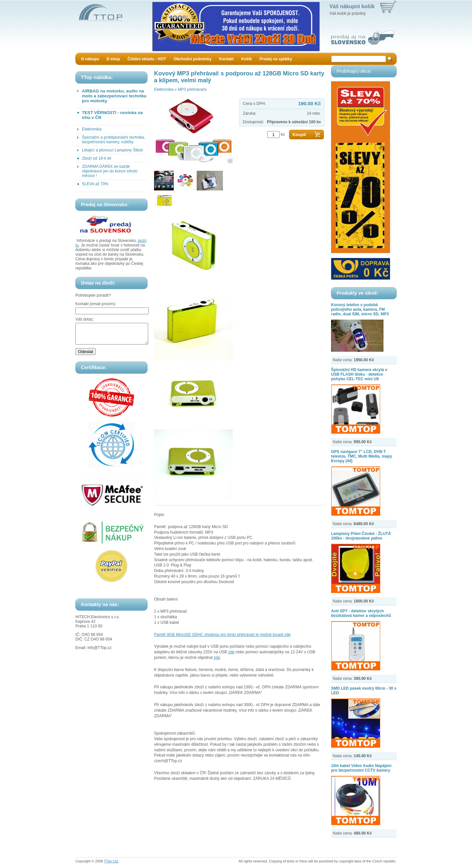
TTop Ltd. (111, 861)
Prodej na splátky (276, 59)
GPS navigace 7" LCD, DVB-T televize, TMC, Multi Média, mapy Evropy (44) (362, 456)
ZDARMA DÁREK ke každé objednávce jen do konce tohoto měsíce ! (110, 171)
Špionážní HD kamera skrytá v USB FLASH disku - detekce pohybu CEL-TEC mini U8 (359, 374)
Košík (247, 59)
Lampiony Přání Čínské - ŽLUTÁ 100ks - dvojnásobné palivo (361, 536)
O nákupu (90, 59)
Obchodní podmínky (192, 59)
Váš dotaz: (85, 319)
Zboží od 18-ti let (97, 158)
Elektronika (92, 129)
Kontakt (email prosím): (96, 304)
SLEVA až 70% (95, 184)
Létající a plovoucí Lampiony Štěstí (112, 150)
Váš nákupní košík (352, 6)
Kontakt (226, 59)
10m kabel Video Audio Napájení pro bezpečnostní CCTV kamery (361, 768)
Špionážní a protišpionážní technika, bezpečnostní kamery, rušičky (114, 140)
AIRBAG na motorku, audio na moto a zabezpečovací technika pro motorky (114, 96)
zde (231, 652)
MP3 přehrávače (192, 89)
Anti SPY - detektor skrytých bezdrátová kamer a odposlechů (361, 613)
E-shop (113, 59)
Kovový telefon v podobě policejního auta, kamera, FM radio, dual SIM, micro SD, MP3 (360, 309)
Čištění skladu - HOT (147, 59)
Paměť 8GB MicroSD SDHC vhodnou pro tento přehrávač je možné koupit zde (222, 635)
